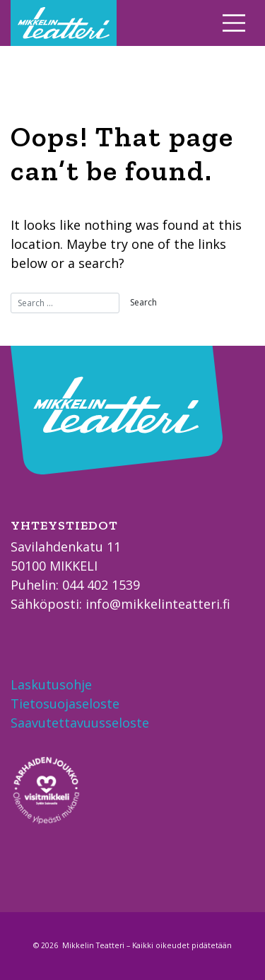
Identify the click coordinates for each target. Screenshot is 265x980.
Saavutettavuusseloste (80, 723)
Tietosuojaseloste (65, 704)
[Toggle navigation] (234, 23)
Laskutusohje (51, 684)
